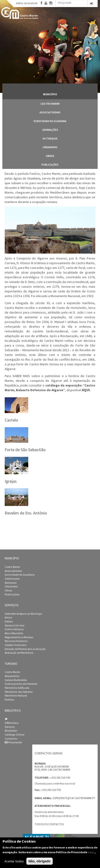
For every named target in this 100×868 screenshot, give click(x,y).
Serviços (10, 727)
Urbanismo (50, 147)
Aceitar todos (14, 861)
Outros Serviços (14, 629)
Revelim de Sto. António (26, 513)
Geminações (50, 130)
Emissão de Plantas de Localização (25, 649)
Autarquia (50, 138)
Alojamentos (12, 676)
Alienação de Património (19, 653)
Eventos (9, 700)
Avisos (8, 617)
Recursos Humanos (16, 641)
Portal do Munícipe (27, 3)
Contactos (11, 739)
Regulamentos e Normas (19, 637)
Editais (9, 621)
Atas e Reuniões (14, 633)
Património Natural (16, 696)
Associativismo (50, 112)
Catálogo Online (14, 735)
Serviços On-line (14, 625)
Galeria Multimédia (16, 680)
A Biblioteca (12, 723)
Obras (50, 156)
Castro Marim (50, 104)
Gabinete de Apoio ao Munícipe (23, 614)
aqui (91, 852)
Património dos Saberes (19, 692)
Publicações (50, 165)
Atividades (11, 731)
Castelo (11, 420)
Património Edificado (17, 688)
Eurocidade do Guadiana (50, 121)
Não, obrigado (40, 861)
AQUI (86, 390)
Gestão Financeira (16, 645)
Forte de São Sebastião (25, 450)
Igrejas (11, 481)
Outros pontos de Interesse (21, 684)
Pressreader (13, 742)
